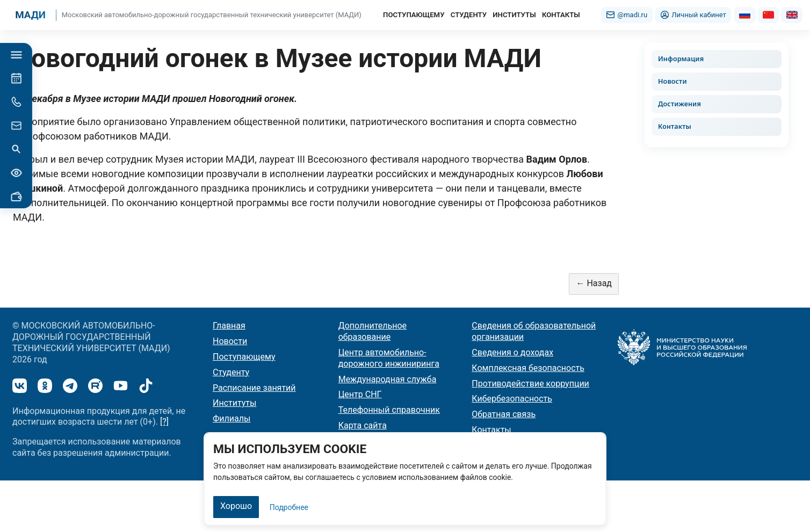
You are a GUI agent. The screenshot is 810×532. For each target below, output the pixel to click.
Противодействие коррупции (530, 384)
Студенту (231, 372)
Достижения (679, 104)
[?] (164, 422)
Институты (234, 403)
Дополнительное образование (373, 331)
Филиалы (232, 418)
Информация (681, 59)
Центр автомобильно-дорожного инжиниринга (389, 358)
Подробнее (289, 507)
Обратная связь (504, 414)
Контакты (675, 126)
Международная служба (388, 379)
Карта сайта (363, 425)
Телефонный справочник (389, 410)
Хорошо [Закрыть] (236, 506)
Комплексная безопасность (528, 368)
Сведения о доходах (512, 352)
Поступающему (244, 357)
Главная (229, 326)
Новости (672, 81)
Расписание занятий (254, 388)
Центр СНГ (360, 394)
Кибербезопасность (512, 399)
